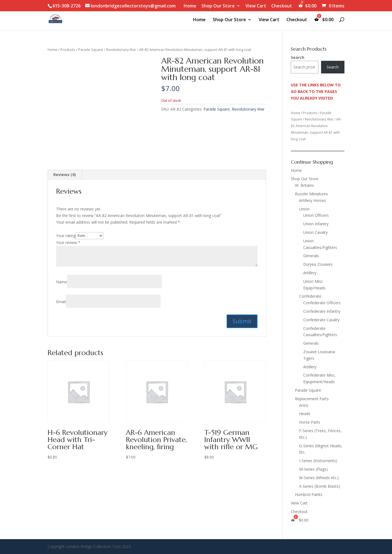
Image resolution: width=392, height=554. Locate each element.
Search (298, 57)
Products (68, 50)
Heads (305, 414)
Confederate (310, 296)
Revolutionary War (121, 50)
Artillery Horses (313, 200)
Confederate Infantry (322, 311)
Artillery (310, 273)
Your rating (66, 235)
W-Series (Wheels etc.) (319, 478)
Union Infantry (316, 224)
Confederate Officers (322, 303)
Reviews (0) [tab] (65, 175)
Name (62, 282)
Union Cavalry (315, 232)
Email (61, 302)
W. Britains (304, 185)
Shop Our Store (218, 6)
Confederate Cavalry (321, 320)
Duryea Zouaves (318, 264)
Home (190, 6)
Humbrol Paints (309, 494)
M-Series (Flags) (313, 469)
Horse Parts (310, 422)
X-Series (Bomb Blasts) (320, 486)
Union (304, 209)
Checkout (282, 6)
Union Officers (316, 215)
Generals (311, 256)
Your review (68, 242)
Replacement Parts (312, 399)
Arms (304, 405)
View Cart (256, 6)
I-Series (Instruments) (318, 461)
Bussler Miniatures (311, 194)
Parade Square (91, 50)
